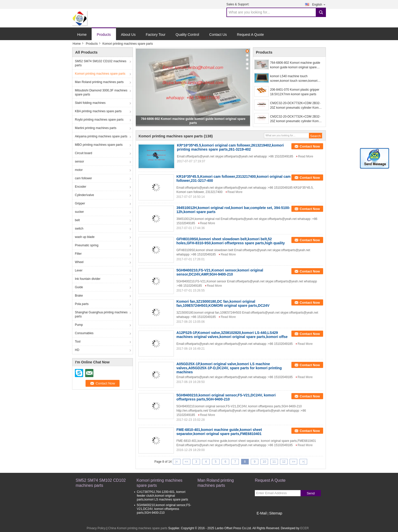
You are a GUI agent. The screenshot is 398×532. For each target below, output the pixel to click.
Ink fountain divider (88, 279)
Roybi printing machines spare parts (99, 120)
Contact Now (310, 146)
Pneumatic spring (87, 245)
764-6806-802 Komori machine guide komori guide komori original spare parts (295, 65)
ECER (304, 528)
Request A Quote (251, 35)
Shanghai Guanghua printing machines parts (101, 314)
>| (303, 462)
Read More (305, 156)
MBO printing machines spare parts (99, 145)
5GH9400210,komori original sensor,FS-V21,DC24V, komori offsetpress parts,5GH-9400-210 (226, 397)
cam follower (83, 178)
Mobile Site (264, 520)
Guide (79, 287)
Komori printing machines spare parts (100, 74)
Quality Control (187, 35)
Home (82, 35)
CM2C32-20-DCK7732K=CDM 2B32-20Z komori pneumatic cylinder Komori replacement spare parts (296, 106)
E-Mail (262, 513)
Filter (78, 254)
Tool (78, 342)
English (319, 4)
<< (187, 462)
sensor (79, 162)
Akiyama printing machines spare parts (101, 136)
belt (77, 220)
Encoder (81, 187)
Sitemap (276, 513)
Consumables (84, 333)
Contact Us (218, 35)
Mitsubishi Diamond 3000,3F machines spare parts (101, 92)
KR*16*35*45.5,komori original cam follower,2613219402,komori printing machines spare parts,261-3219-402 (230, 147)
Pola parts (82, 304)
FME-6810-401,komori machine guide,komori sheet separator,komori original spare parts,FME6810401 (219, 432)
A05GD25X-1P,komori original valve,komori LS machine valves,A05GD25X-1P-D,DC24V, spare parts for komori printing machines (229, 368)
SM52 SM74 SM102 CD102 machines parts (101, 63)
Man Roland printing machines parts (99, 82)
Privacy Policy (96, 528)
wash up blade (85, 237)
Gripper (80, 203)
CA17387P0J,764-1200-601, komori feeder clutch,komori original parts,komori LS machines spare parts (162, 496)
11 (274, 462)
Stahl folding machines (90, 103)
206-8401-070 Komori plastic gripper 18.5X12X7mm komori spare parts (295, 92)
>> (293, 462)
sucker (79, 212)
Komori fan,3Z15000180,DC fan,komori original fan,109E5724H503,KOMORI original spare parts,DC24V (223, 303)
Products (104, 35)
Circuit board (84, 153)
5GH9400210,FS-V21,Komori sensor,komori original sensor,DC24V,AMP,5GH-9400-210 (220, 272)
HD (77, 350)
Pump (79, 325)
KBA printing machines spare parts (98, 111)
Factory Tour (156, 35)
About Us (128, 35)
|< (177, 462)
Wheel (79, 262)
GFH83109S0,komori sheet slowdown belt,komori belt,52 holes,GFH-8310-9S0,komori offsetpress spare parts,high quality (231, 241)
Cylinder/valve (84, 195)
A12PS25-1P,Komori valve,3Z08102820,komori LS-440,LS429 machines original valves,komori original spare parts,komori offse (232, 335)
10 (264, 462)
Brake (79, 296)
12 (284, 462)
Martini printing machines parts (96, 128)
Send (311, 493)
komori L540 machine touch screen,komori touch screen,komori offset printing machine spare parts (294, 79)
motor (79, 170)
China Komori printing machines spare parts (138, 528)
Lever (79, 270)
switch (79, 229)
